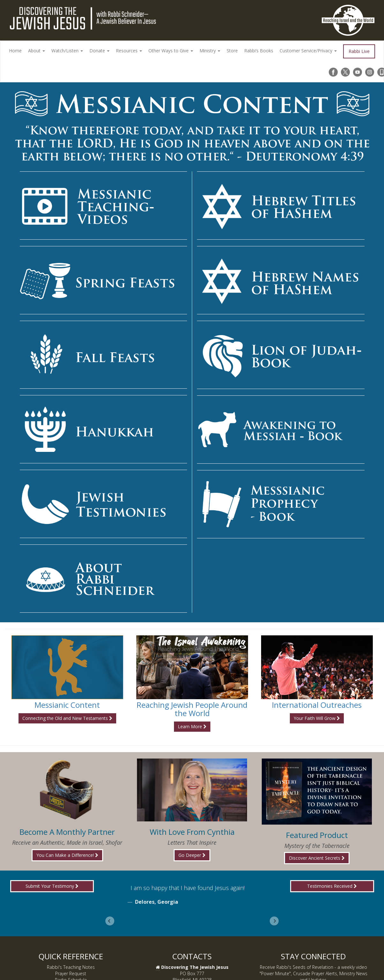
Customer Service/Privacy (308, 51)
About (37, 51)
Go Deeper (192, 855)
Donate (99, 51)
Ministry (210, 51)
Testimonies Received (332, 886)
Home (15, 51)
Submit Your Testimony (52, 886)
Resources (129, 51)
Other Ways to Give (171, 51)
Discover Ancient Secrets (317, 858)
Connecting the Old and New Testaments (67, 718)
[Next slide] (274, 921)
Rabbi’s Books (259, 51)
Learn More (192, 726)
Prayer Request (71, 973)
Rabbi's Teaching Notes (71, 967)
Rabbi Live (359, 51)
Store (232, 51)
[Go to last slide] (110, 921)
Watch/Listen (67, 51)
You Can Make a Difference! (67, 855)
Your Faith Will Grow (317, 718)
